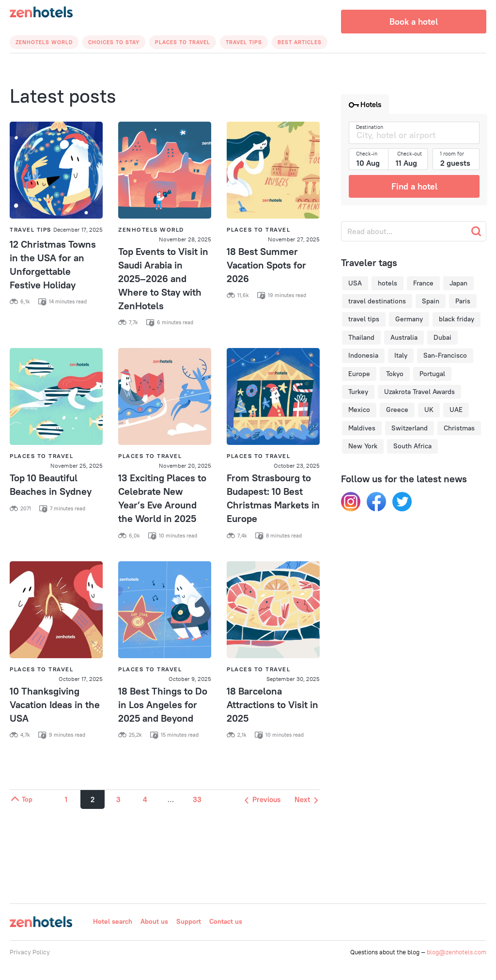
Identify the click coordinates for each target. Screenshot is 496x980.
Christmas (459, 428)
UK (429, 410)
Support (189, 921)
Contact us (226, 921)
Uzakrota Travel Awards (419, 392)
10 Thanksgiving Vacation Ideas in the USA (55, 704)
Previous (263, 799)
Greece (397, 410)
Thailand (361, 337)
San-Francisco (445, 355)
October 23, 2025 (297, 466)
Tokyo (395, 374)
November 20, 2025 (185, 466)
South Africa (412, 446)
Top (21, 799)
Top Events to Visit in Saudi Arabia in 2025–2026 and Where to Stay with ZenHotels (163, 278)
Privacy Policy (30, 952)
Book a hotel (414, 22)
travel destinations (377, 301)
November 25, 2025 (77, 466)
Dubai (442, 337)
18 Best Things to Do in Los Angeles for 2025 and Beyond (163, 704)
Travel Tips (244, 42)
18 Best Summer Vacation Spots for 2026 (266, 265)
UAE (456, 410)
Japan (458, 283)
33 (197, 799)
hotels (387, 283)
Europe (359, 374)
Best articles (300, 42)
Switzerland (410, 428)
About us (154, 921)
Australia (404, 337)
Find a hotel (414, 186)
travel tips (364, 319)
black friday (457, 319)
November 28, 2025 (185, 239)
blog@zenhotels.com (457, 952)
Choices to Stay (114, 42)
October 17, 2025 (81, 679)
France (423, 283)
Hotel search (113, 921)
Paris (463, 301)
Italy (401, 355)
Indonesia (363, 355)
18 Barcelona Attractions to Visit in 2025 (272, 704)
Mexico (359, 410)
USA (355, 283)
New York (363, 446)
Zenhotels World (44, 42)
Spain (431, 301)
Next (306, 799)
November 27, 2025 (294, 239)
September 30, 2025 (293, 679)
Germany (409, 319)
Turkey (358, 392)
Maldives (362, 428)
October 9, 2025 (190, 679)
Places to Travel (183, 42)
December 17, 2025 (78, 229)
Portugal (432, 374)
